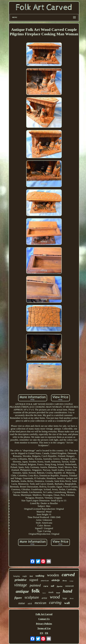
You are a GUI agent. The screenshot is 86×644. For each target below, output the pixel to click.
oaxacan (69, 586)
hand (67, 591)
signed (34, 580)
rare (46, 586)
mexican (40, 603)
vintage (21, 585)
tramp (71, 581)
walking (40, 576)
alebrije (56, 580)
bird (31, 576)
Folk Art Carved (44, 614)
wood (55, 597)
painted (35, 585)
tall (53, 586)
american (45, 581)
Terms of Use (44, 628)
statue (22, 603)
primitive (21, 580)
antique (22, 591)
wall (67, 603)
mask (51, 592)
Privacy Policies (44, 624)
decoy (65, 581)
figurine (60, 586)
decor (72, 598)
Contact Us (44, 619)
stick (30, 603)
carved (68, 575)
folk (36, 591)
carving (55, 602)
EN (41, 633)
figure (18, 598)
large (65, 598)
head (58, 593)
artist (44, 598)
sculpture (32, 597)
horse (44, 593)
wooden (53, 575)
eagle (25, 576)
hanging (16, 576)
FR (47, 633)
